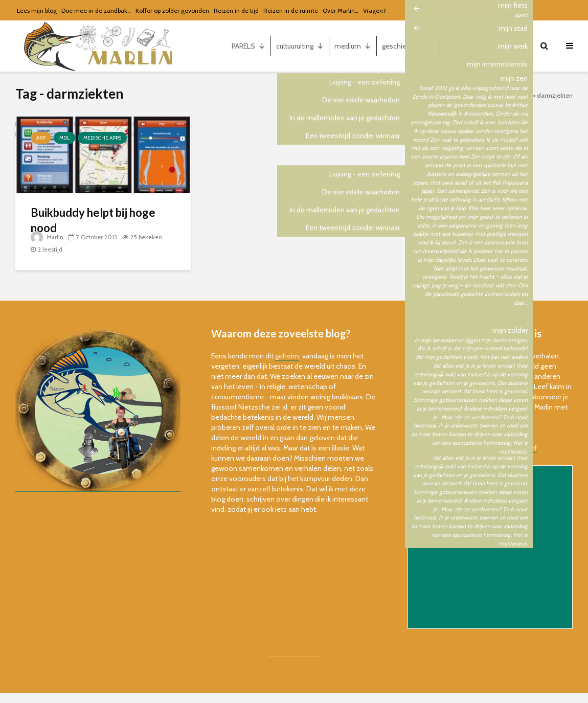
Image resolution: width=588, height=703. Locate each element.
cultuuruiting (300, 46)
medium (353, 46)
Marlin (47, 237)
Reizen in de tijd (236, 10)
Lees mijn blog (37, 10)
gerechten (466, 46)
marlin (513, 46)
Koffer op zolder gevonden (172, 10)
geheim (287, 356)
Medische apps (102, 138)
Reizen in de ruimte (291, 10)
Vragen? (375, 10)
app (41, 138)
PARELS (248, 46)
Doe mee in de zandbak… (96, 10)
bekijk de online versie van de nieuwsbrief (472, 448)
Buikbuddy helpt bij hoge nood (93, 220)
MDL (64, 138)
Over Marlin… (341, 10)
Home (522, 95)
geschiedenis (408, 46)
